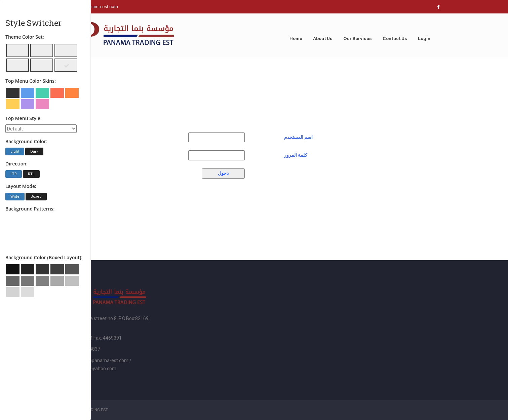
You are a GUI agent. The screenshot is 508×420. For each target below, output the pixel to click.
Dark (34, 151)
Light (15, 151)
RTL (31, 174)
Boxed (36, 197)
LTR (14, 174)
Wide (15, 197)
